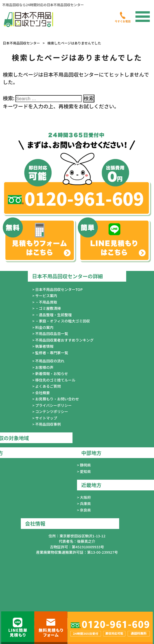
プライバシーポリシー (53, 405)
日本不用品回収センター (21, 43)
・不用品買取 (46, 302)
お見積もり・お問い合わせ (57, 399)
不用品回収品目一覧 (52, 334)
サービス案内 (46, 296)
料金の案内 (44, 327)
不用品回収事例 (48, 424)
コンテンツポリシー (52, 411)
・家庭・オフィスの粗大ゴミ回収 (63, 321)
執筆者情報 (44, 346)
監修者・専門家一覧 (52, 353)
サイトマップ (46, 418)
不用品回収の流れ (50, 361)
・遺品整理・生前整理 (53, 315)
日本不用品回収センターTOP (59, 289)
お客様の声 (44, 367)
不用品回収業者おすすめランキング (64, 340)
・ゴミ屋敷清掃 (48, 308)
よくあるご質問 (48, 386)
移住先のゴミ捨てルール (55, 380)
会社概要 (42, 393)
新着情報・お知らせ (52, 373)
